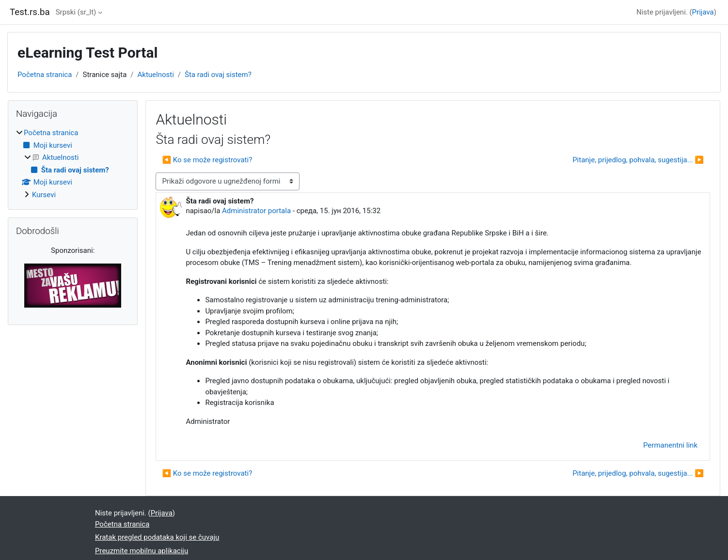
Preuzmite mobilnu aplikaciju (142, 551)
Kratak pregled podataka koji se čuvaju (157, 537)
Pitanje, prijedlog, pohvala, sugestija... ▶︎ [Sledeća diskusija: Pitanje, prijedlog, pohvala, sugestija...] (638, 160)
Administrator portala (256, 211)
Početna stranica (45, 75)
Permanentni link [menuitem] (670, 445)
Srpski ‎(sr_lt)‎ (76, 12)
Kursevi (44, 195)
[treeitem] (73, 164)
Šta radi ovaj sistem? (218, 75)
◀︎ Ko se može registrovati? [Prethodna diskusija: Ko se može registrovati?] (207, 160)
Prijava (703, 12)
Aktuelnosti (156, 75)
